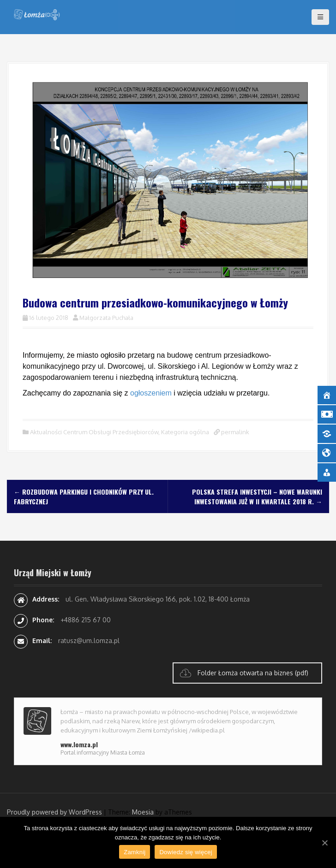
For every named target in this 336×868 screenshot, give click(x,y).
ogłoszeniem (151, 393)
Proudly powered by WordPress (54, 812)
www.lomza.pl (79, 744)
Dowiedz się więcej (186, 852)
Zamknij (135, 852)
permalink (234, 432)
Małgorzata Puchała (106, 318)
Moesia (143, 812)
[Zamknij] (324, 843)
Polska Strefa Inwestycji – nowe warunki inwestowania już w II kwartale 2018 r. (257, 496)
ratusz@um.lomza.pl (89, 641)
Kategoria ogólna (185, 432)
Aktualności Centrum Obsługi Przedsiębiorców (94, 432)
